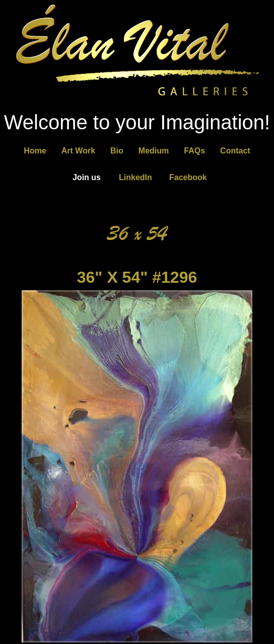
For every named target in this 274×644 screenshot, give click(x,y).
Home (35, 151)
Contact (235, 151)
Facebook (188, 177)
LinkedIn (135, 177)
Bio (117, 151)
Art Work (78, 151)
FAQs (194, 151)
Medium (154, 151)
